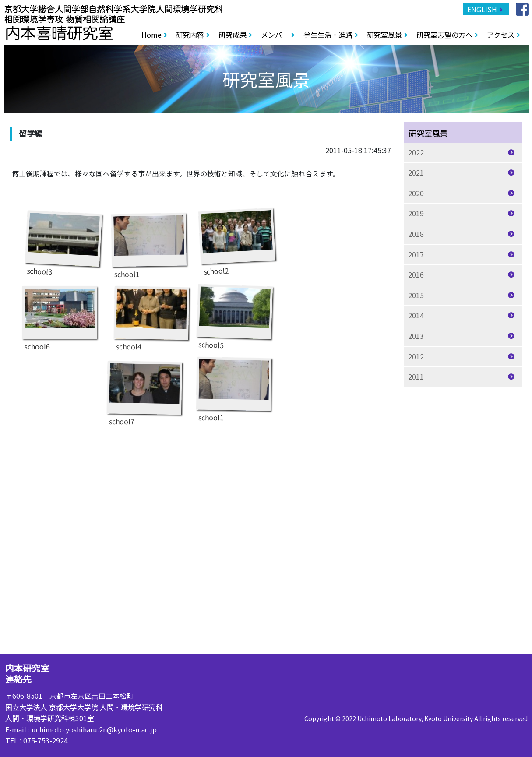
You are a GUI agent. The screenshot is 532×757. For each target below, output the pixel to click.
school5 (234, 314)
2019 (416, 213)
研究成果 (233, 35)
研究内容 (190, 35)
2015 (416, 295)
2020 (416, 193)
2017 (416, 254)
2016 (416, 275)
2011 (416, 377)
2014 (416, 315)
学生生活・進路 (328, 35)
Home (151, 35)
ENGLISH (482, 9)
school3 (63, 241)
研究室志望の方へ (444, 35)
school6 (60, 315)
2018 (416, 234)
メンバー (275, 35)
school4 (151, 315)
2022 (416, 152)
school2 (237, 238)
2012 (416, 356)
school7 (144, 390)
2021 (416, 173)
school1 (149, 242)
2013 (416, 336)
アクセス (501, 35)
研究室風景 (384, 35)
